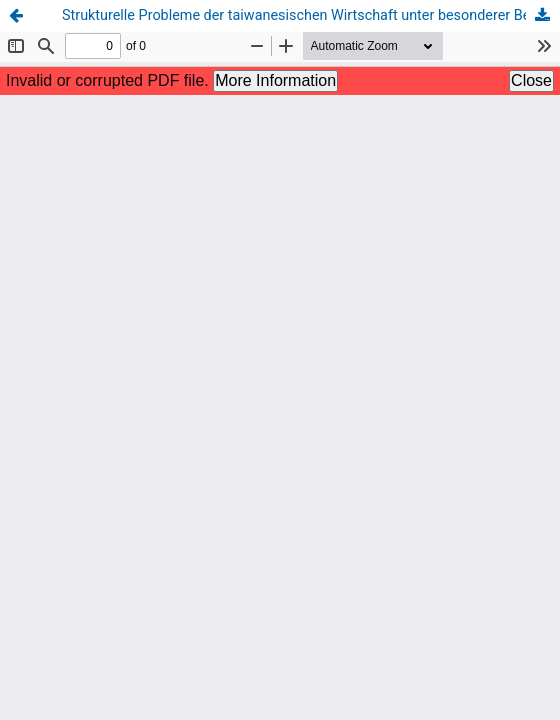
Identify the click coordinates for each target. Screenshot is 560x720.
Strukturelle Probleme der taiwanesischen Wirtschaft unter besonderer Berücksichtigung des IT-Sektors (311, 15)
